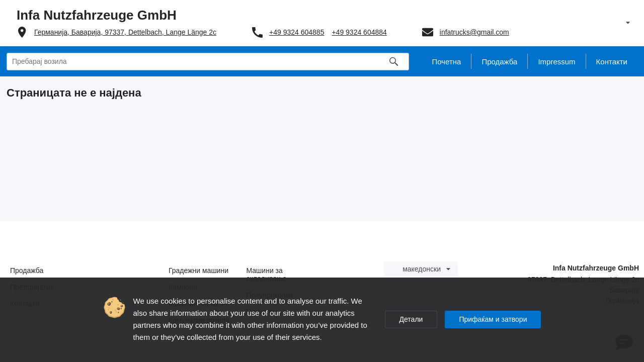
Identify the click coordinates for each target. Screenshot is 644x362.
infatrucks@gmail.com (474, 32)
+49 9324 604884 (359, 32)
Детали (411, 319)
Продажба (27, 270)
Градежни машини (198, 270)
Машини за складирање (267, 275)
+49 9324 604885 (297, 32)
